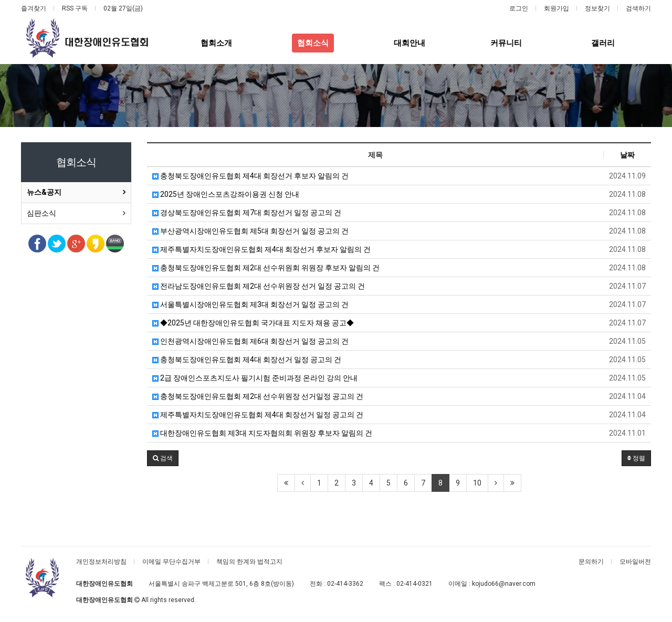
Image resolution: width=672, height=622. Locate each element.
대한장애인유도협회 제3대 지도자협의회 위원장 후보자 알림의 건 (262, 433)
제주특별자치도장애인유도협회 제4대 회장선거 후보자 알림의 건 (261, 249)
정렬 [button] (636, 458)
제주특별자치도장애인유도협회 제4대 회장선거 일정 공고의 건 (258, 415)
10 (477, 483)
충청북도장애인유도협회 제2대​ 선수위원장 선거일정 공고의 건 (258, 396)
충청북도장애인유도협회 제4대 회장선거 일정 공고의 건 (247, 360)
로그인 (519, 8)
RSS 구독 (75, 8)
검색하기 (638, 8)
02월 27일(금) (123, 8)
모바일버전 (635, 562)
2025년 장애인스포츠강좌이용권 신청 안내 (226, 194)
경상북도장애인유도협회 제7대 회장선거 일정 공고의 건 (247, 213)
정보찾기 (597, 8)
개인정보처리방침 (101, 562)
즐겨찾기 (34, 8)
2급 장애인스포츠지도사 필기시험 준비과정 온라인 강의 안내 (255, 378)
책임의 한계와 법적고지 (249, 562)
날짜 (627, 155)
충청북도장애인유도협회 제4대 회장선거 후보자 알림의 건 (250, 176)
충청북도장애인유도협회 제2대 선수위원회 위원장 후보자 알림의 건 (266, 268)
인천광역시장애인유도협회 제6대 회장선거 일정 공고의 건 (250, 341)
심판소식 (41, 213)
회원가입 (556, 8)
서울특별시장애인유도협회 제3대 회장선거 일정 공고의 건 (250, 304)
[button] (163, 458)
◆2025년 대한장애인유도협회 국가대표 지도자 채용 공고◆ (253, 323)
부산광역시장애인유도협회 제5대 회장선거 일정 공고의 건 (250, 231)
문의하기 (591, 562)
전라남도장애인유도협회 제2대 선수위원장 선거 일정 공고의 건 (259, 286)
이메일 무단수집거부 (171, 562)
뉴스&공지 (44, 192)
